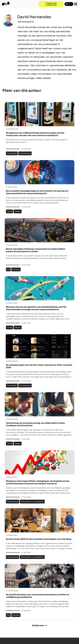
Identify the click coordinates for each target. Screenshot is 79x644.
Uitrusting (16, 615)
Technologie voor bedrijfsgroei (32, 502)
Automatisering (25, 153)
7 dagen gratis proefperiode (51, 4)
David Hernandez (13, 149)
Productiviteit (12, 153)
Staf (8, 269)
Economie (16, 269)
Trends (9, 211)
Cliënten (18, 211)
